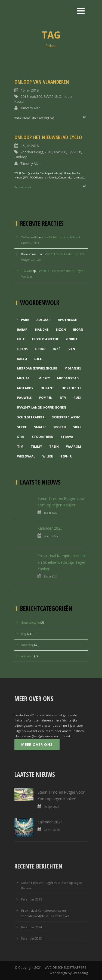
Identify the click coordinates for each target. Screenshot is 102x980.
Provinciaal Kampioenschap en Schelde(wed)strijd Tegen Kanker (62, 562)
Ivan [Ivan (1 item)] (71, 349)
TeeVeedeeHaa (30, 237)
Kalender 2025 (50, 528)
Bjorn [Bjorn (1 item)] (78, 329)
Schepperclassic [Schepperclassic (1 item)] (66, 417)
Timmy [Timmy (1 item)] (36, 446)
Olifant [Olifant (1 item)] (47, 388)
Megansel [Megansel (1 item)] (73, 368)
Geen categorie (30, 623)
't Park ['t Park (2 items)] (23, 320)
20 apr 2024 (50, 576)
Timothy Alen (30, 108)
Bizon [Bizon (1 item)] (61, 329)
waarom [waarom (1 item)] (74, 446)
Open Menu (81, 11)
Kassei (19, 102)
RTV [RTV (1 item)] (63, 397)
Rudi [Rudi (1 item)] (77, 397)
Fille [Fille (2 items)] (21, 339)
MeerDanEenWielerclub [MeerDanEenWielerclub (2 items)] (37, 368)
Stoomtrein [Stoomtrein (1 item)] (43, 437)
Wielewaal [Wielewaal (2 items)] (26, 456)
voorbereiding (32, 152)
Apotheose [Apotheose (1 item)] (67, 320)
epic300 (36, 97)
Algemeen (27, 656)
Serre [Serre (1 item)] (22, 427)
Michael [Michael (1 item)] (24, 378)
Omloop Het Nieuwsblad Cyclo (48, 137)
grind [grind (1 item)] (40, 349)
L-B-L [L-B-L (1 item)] (38, 359)
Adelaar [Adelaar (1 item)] (44, 320)
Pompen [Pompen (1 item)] (46, 397)
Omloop (65, 97)
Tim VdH (27, 271)
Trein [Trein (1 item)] (54, 446)
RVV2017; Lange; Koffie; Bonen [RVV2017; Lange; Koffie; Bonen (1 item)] (42, 407)
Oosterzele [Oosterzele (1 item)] (71, 388)
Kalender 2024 (32, 927)
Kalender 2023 (32, 938)
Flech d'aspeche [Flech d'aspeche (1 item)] (45, 339)
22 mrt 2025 (51, 536)
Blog (24, 634)
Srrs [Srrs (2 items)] (77, 427)
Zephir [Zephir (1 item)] (66, 456)
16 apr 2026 (50, 513)
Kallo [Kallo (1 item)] (22, 359)
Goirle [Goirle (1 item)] (72, 339)
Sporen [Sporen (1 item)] (60, 427)
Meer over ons (37, 744)
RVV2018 (50, 97)
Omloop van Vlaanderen (42, 82)
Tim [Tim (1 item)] (20, 446)
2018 (24, 97)
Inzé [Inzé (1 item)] (56, 349)
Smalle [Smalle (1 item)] (40, 427)
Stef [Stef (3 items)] (21, 437)
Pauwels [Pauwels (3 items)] (24, 397)
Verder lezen (23, 187)
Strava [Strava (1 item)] (67, 437)
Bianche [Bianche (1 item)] (42, 329)
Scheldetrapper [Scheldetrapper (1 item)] (31, 417)
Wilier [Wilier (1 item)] (48, 456)
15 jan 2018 (30, 90)
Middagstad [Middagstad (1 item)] (68, 378)
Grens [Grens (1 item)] (22, 349)
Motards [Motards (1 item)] (25, 388)
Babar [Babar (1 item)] (22, 329)
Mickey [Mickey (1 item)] (44, 378)
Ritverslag (27, 645)
